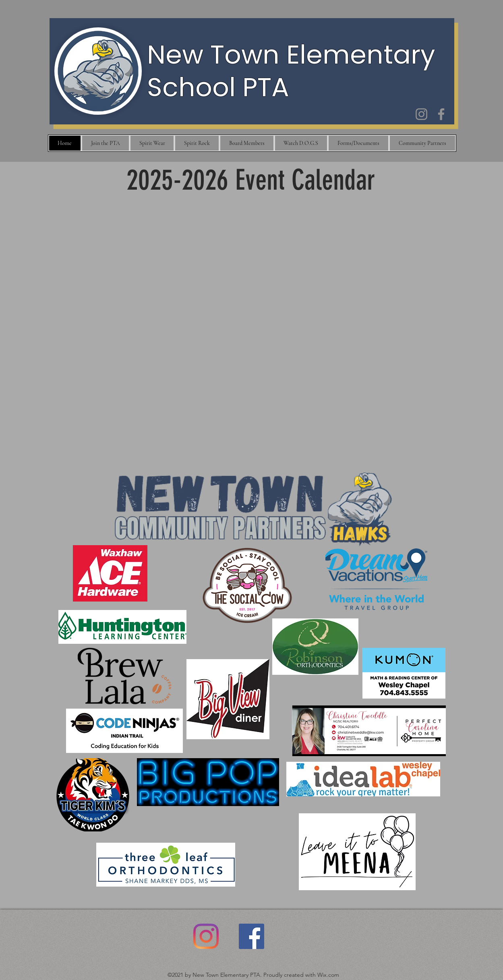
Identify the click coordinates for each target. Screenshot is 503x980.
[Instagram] (421, 114)
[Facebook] (441, 114)
